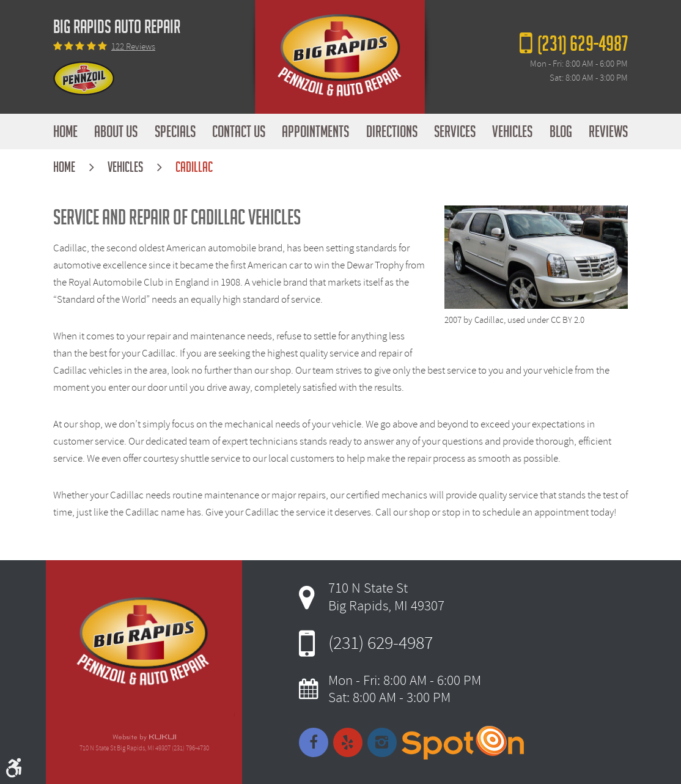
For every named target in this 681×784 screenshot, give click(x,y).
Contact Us (239, 131)
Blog (561, 131)
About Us (116, 131)
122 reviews (133, 47)
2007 (453, 320)
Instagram (382, 742)
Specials (175, 131)
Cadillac (194, 167)
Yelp (348, 742)
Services (455, 131)
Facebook (314, 742)
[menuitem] (65, 131)
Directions (392, 131)
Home (65, 131)
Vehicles (512, 131)
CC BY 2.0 (568, 320)
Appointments (315, 131)
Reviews (608, 131)
